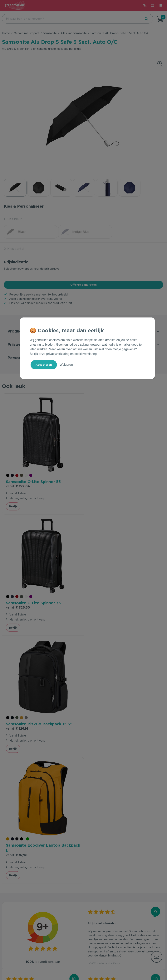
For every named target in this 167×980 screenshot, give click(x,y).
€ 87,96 (98, 612)
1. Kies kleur (13, 219)
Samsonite (50, 33)
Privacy (80, 965)
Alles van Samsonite (74, 33)
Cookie (92, 965)
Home (6, 33)
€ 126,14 (17, 606)
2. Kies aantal (14, 249)
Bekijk (13, 506)
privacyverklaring (58, 354)
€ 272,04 (18, 486)
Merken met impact (27, 33)
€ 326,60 (100, 486)
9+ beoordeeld (58, 295)
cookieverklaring (86, 354)
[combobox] (71, 19)
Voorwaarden (63, 965)
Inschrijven (143, 877)
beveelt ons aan (43, 718)
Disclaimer (107, 965)
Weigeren (66, 365)
